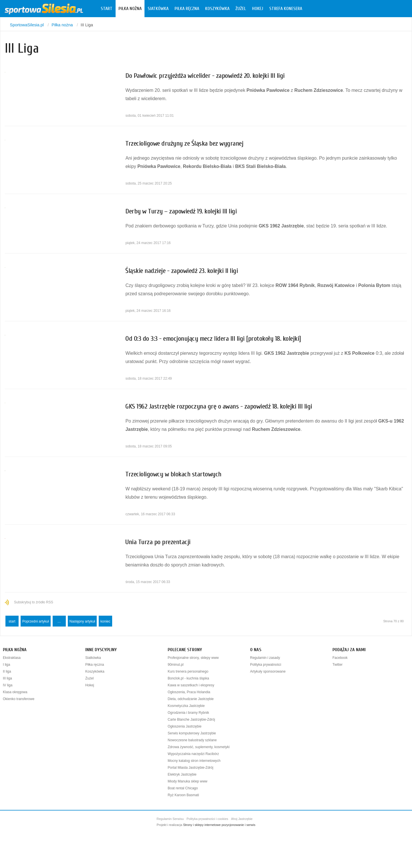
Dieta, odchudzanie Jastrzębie (191, 699)
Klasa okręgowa (15, 692)
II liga (7, 671)
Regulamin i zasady (265, 658)
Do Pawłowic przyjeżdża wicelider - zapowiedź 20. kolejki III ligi (205, 76)
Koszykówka (217, 9)
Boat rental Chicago (183, 788)
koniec (105, 621)
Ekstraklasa (12, 658)
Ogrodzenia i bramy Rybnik (188, 713)
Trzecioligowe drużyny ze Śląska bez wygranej (184, 143)
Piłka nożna (130, 9)
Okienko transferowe (19, 699)
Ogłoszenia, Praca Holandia (189, 692)
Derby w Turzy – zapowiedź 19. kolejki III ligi (181, 211)
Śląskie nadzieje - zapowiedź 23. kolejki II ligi (182, 271)
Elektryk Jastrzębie (182, 774)
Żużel (241, 9)
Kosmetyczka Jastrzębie (186, 706)
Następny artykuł (82, 621)
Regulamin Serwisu (170, 819)
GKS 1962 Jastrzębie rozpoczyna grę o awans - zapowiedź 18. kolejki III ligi (219, 406)
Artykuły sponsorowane (268, 671)
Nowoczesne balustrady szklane (192, 740)
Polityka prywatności (266, 665)
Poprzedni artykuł (36, 621)
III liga (7, 678)
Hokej (258, 9)
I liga (6, 665)
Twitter (337, 665)
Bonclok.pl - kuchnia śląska (188, 678)
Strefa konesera (286, 9)
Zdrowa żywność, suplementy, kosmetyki (199, 747)
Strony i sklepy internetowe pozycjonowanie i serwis (219, 825)
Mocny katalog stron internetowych (194, 761)
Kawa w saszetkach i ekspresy (191, 685)
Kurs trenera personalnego (188, 671)
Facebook (340, 658)
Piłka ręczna (187, 9)
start (12, 621)
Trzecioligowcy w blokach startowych (173, 474)
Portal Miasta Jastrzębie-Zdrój (190, 768)
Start (107, 9)
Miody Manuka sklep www (188, 781)
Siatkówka (158, 9)
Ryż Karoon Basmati (183, 795)
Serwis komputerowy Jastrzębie (192, 733)
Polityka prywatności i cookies (207, 819)
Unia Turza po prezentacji (158, 542)
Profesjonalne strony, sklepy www (193, 658)
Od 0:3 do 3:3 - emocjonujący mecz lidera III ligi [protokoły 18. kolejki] (213, 339)
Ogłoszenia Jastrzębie (185, 726)
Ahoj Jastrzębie (242, 819)
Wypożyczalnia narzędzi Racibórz (193, 754)
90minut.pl (176, 665)
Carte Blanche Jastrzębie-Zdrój (191, 720)
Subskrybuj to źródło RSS (34, 602)
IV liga (8, 685)
